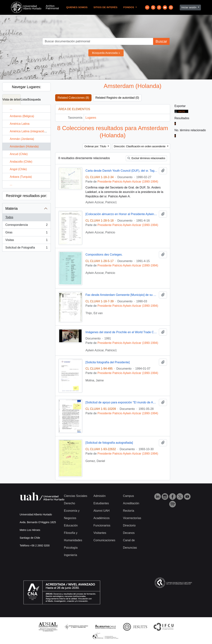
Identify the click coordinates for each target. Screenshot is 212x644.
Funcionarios (102, 525)
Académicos (101, 518)
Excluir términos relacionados (146, 158)
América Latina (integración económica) (36, 131)
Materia (12, 208)
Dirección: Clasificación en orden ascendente (140, 146)
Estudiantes (101, 503)
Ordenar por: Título (96, 146)
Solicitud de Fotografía (26, 248)
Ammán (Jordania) (22, 139)
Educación (71, 525)
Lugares (91, 118)
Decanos (129, 533)
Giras (26, 233)
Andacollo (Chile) (21, 162)
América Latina (20, 124)
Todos (9, 217)
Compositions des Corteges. (104, 255)
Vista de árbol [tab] (11, 100)
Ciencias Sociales (76, 496)
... (11, 109)
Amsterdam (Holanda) (24, 146)
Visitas (26, 241)
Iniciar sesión (189, 7)
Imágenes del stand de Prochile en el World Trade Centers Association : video (121, 332)
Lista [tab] (24, 100)
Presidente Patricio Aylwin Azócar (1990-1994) (128, 182)
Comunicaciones (104, 540)
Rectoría (128, 511)
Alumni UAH (101, 511)
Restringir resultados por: (26, 196)
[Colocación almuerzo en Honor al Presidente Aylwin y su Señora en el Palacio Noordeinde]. (121, 214)
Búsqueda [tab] (34, 100)
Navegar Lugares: (26, 87)
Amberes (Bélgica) (22, 116)
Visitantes (100, 533)
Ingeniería (71, 555)
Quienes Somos (77, 7)
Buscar (161, 41)
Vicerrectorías (132, 518)
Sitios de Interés (105, 7)
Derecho (70, 503)
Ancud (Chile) (19, 154)
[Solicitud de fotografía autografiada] (109, 443)
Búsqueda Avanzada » (106, 53)
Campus (128, 496)
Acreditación (131, 503)
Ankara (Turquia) (21, 177)
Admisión (99, 496)
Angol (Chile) (18, 169)
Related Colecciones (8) (73, 98)
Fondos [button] (129, 7)
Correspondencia (26, 226)
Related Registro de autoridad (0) (117, 98)
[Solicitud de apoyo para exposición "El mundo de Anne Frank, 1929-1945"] (121, 402)
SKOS (180, 112)
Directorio (129, 525)
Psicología (71, 548)
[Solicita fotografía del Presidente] (107, 362)
